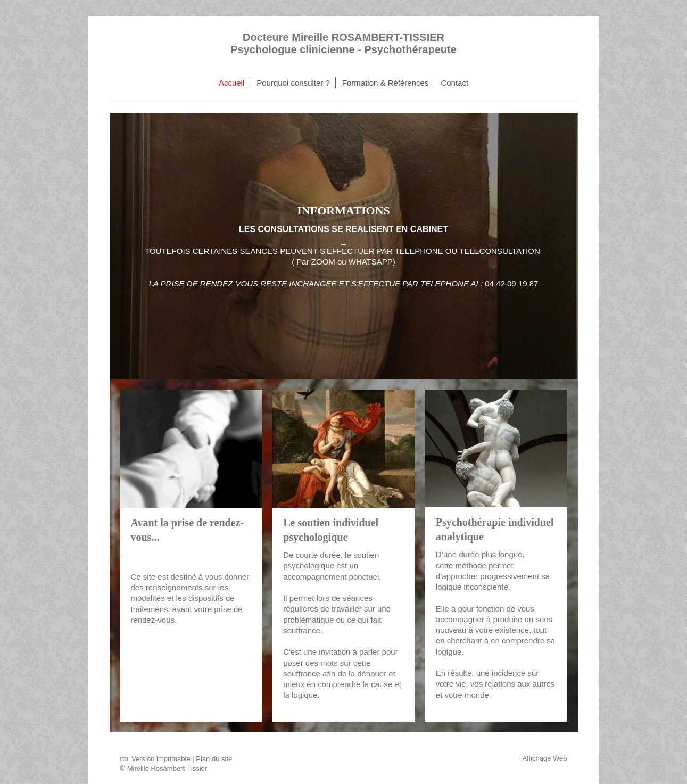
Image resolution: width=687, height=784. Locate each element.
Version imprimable (156, 759)
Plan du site (214, 759)
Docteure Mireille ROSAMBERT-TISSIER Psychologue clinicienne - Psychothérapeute (343, 43)
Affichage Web (544, 758)
